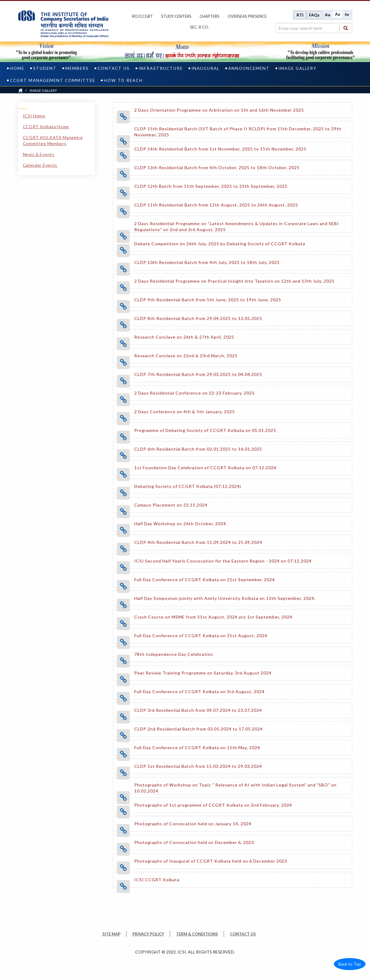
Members (77, 67)
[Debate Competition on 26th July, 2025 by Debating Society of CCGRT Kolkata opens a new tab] (220, 243)
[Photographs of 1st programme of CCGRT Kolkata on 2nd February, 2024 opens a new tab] (213, 804)
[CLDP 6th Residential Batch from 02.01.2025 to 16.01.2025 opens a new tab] (198, 448)
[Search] (346, 28)
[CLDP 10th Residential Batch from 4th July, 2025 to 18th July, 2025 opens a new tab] (207, 261)
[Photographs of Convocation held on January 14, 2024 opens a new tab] (193, 823)
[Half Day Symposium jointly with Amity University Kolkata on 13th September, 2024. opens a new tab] (225, 597)
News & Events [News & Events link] (39, 153)
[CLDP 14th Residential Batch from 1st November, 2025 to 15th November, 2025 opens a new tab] (220, 148)
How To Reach (123, 79)
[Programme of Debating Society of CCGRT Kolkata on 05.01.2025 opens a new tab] (205, 429)
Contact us (114, 67)
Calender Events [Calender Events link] (40, 164)
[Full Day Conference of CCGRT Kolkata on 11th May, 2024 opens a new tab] (197, 747)
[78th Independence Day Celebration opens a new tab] (174, 653)
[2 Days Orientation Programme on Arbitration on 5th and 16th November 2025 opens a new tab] (219, 109)
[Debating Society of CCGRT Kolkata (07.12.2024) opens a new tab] (188, 485)
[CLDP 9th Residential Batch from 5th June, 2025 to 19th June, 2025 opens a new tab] (208, 299)
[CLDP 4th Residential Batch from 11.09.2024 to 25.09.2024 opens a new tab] (198, 541)
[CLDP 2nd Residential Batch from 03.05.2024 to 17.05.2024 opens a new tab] (199, 728)
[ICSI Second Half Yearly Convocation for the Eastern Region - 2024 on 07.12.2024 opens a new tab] (223, 560)
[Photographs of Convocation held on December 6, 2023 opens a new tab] (194, 841)
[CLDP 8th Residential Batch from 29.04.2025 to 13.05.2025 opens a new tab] (198, 317)
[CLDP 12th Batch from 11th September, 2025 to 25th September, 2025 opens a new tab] (211, 185)
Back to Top (350, 963)
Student (45, 67)
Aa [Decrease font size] (347, 14)
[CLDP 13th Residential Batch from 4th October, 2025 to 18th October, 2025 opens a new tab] (217, 167)
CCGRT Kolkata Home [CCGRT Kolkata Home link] (46, 126)
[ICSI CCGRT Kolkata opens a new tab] (157, 879)
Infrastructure (161, 67)
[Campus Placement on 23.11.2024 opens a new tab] (171, 504)
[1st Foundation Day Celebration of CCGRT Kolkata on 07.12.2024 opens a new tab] (205, 467)
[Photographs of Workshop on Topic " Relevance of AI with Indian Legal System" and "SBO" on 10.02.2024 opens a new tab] (241, 790)
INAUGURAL (205, 67)
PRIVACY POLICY (148, 933)
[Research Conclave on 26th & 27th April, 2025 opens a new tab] (184, 336)
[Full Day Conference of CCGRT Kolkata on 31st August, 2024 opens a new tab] (201, 635)
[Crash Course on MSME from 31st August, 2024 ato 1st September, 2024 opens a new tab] (213, 616)
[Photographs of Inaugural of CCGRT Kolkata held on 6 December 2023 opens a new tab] (211, 860)
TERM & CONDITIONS (197, 933)
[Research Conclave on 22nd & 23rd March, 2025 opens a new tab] (186, 355)
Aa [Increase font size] (328, 14)
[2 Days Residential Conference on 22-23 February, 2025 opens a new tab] (194, 392)
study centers (176, 16)
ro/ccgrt (143, 16)
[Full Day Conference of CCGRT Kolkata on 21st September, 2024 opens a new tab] (205, 579)
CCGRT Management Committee (53, 79)
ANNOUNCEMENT (249, 67)
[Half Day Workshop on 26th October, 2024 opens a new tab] (180, 523)
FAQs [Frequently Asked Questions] (314, 15)
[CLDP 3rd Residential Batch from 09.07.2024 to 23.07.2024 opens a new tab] (198, 709)
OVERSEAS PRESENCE (247, 16)
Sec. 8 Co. (199, 27)
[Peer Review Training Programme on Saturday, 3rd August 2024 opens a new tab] (203, 672)
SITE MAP (111, 933)
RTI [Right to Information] (300, 15)
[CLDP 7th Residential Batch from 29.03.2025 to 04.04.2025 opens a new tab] (198, 373)
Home (17, 67)
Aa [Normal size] (337, 14)
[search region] (314, 28)
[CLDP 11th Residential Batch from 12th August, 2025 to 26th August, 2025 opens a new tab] (216, 204)
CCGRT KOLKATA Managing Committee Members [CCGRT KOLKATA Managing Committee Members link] (53, 140)
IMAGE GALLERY (298, 67)
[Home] (20, 90)
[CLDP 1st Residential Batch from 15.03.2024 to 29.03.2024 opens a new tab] (198, 765)
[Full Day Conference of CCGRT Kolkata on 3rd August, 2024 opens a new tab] (199, 691)
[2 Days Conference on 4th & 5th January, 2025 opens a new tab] (185, 411)
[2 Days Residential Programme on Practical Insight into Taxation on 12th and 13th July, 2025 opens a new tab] (234, 280)
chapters (210, 16)
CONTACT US (243, 933)
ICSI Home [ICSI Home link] (34, 115)
